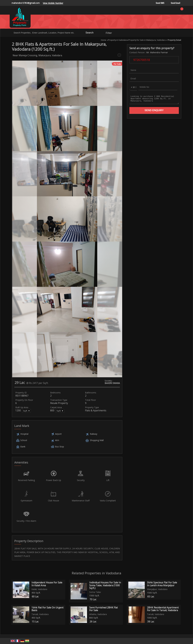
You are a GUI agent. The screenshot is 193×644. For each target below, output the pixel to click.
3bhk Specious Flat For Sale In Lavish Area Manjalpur (162, 584)
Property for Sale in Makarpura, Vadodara (147, 40)
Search (89, 33)
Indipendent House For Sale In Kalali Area (47, 584)
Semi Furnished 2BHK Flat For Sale (104, 609)
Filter (109, 33)
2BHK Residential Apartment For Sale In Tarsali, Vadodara (163, 609)
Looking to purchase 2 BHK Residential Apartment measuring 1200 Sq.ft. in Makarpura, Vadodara (154, 99)
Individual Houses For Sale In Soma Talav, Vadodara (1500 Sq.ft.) (105, 585)
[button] (53, 3)
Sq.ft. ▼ (26, 411)
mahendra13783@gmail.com (26, 3)
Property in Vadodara (118, 40)
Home (104, 40)
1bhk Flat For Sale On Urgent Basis (47, 609)
